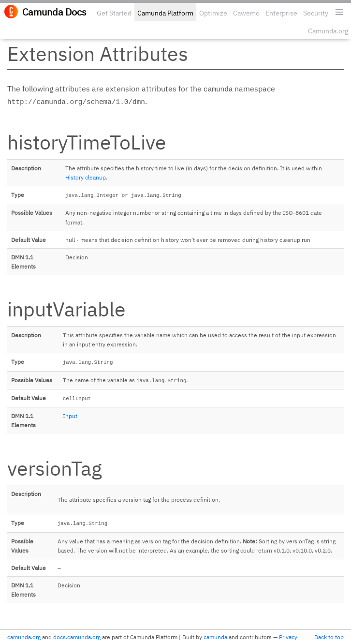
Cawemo (246, 13)
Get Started (114, 13)
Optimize (213, 13)
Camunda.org (328, 31)
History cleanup (86, 177)
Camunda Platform (165, 13)
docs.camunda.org (77, 637)
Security (316, 13)
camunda (215, 637)
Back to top (329, 637)
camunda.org (24, 637)
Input (70, 416)
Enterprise (281, 13)
